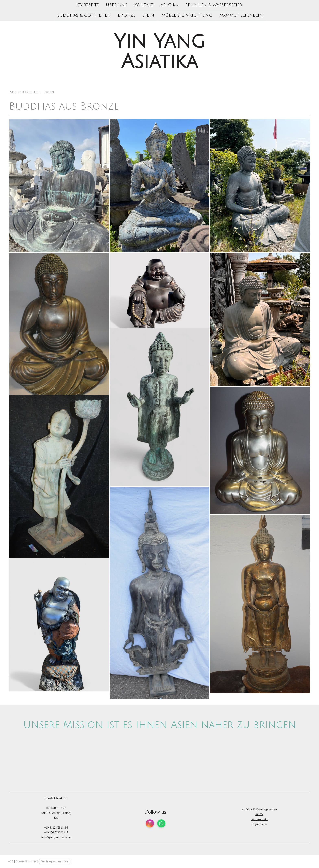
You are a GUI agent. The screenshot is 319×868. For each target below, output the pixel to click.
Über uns (117, 5)
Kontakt (144, 5)
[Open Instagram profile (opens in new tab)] (150, 823)
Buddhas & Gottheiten (84, 16)
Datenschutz (259, 819)
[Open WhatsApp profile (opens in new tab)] (161, 823)
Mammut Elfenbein (241, 16)
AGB (11, 861)
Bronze (127, 16)
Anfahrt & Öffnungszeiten (259, 809)
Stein (148, 16)
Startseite (88, 5)
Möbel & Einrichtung (187, 16)
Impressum (259, 824)
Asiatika (169, 5)
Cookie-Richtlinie (26, 861)
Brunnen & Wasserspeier (214, 5)
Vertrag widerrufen (55, 861)
